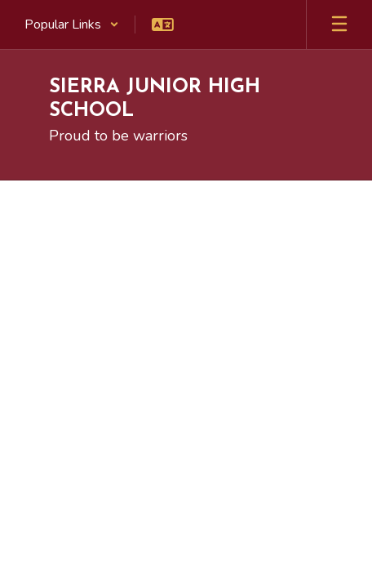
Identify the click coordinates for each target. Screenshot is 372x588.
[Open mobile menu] (339, 24)
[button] (72, 24)
